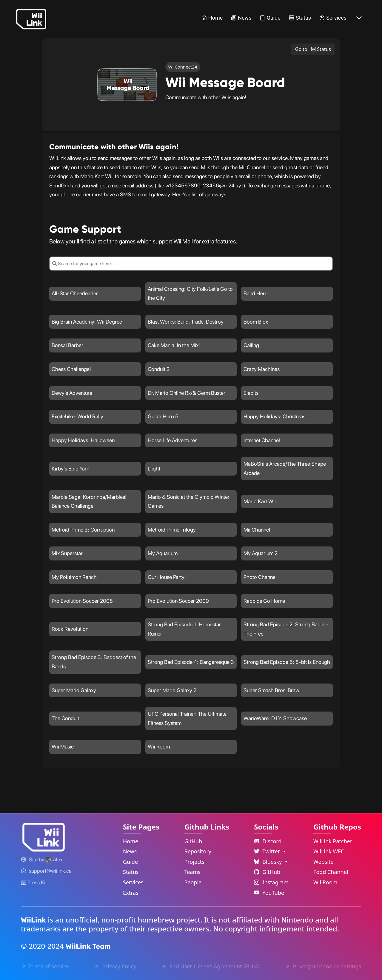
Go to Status (313, 49)
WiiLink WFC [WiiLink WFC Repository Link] (329, 851)
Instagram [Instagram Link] (271, 882)
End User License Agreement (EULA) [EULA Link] (210, 966)
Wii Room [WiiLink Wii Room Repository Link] (325, 882)
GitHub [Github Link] (267, 872)
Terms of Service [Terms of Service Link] (45, 966)
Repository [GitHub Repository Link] (198, 851)
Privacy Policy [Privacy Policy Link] (115, 966)
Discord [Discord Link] (268, 841)
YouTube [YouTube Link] (269, 893)
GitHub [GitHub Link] (193, 841)
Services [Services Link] (333, 18)
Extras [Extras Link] (131, 893)
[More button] (359, 18)
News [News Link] (241, 18)
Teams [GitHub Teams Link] (192, 872)
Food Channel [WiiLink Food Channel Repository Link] (331, 872)
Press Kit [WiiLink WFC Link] (34, 882)
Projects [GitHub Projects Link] (194, 862)
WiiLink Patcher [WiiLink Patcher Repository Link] (333, 841)
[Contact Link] (50, 871)
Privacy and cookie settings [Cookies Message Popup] (323, 966)
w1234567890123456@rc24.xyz (204, 185)
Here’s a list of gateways (199, 194)
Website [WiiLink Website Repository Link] (324, 862)
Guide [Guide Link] (270, 18)
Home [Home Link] (212, 18)
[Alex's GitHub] (54, 859)
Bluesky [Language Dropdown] (269, 862)
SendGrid (60, 185)
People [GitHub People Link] (193, 882)
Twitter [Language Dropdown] (268, 851)
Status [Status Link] (300, 18)
